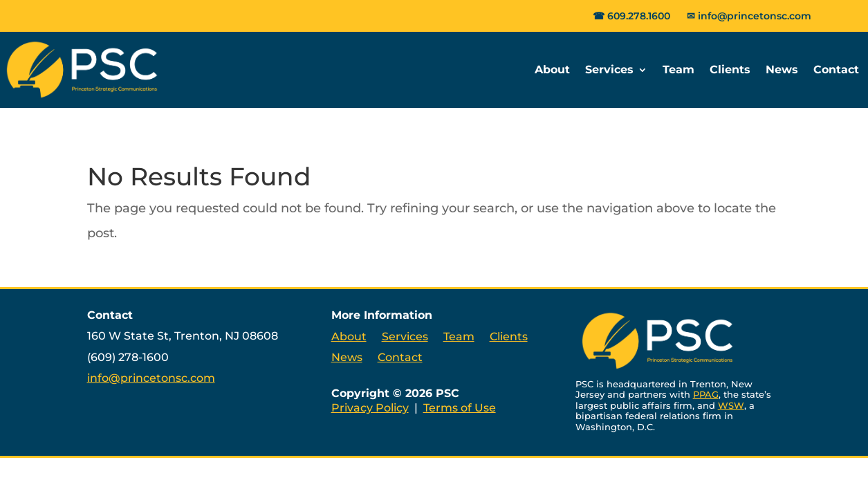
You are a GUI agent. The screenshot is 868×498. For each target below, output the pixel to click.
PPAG (706, 394)
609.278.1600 (639, 16)
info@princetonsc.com (755, 16)
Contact (836, 70)
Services (609, 70)
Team (678, 70)
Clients (730, 70)
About (552, 70)
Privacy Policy (370, 408)
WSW (731, 405)
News (782, 70)
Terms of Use (460, 408)
